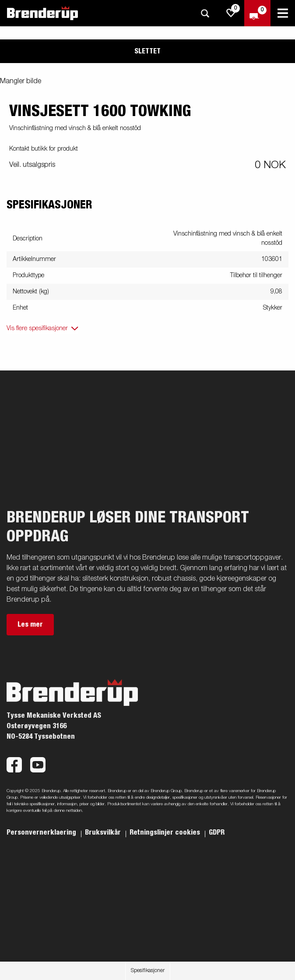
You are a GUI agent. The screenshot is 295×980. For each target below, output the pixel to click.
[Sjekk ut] (257, 13)
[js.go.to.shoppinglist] (231, 13)
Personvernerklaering (42, 832)
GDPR (217, 832)
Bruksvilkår (104, 832)
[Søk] (205, 13)
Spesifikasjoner (148, 971)
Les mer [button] (30, 624)
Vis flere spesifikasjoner (37, 328)
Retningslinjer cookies (166, 832)
